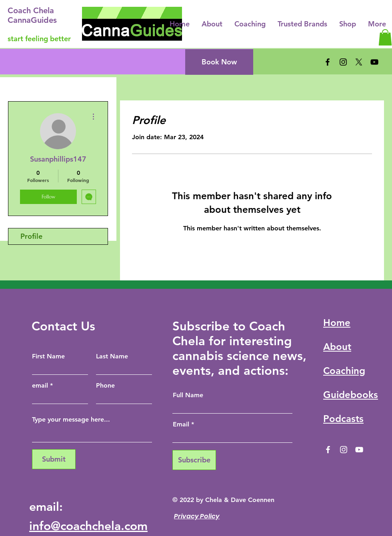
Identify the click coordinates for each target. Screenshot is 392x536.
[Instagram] (343, 62)
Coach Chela (31, 10)
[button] (385, 37)
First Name (48, 356)
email (40, 386)
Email (181, 424)
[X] (359, 62)
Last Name (112, 356)
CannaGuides (32, 20)
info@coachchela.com (88, 526)
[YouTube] (374, 62)
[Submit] (54, 459)
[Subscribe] (194, 460)
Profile (31, 236)
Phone (105, 386)
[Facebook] (328, 62)
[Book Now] (219, 62)
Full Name (188, 395)
